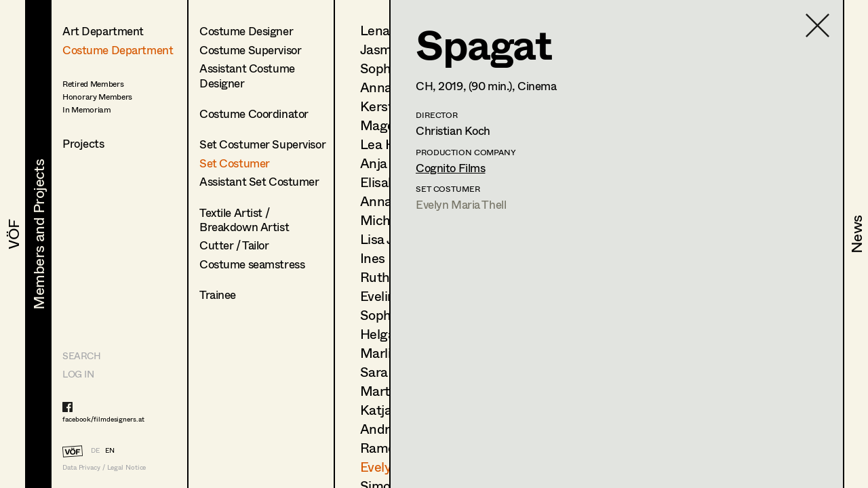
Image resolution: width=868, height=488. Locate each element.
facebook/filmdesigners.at (103, 419)
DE (95, 450)
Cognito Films (450, 168)
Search (81, 355)
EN (110, 450)
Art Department (103, 31)
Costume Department (118, 50)
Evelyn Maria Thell (461, 204)
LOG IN (78, 374)
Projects (83, 143)
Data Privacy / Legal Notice (104, 467)
